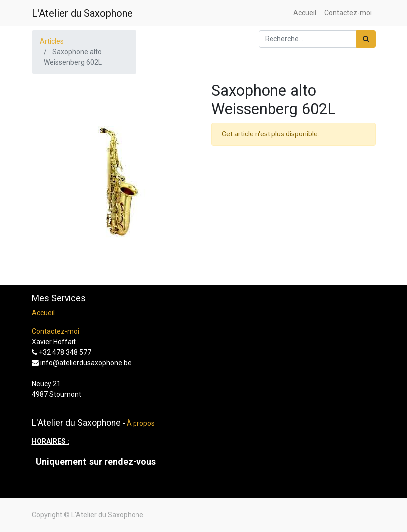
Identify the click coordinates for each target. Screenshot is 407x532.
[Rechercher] (366, 39)
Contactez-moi (56, 331)
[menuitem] (305, 13)
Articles (52, 41)
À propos (141, 423)
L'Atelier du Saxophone (82, 13)
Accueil (43, 313)
